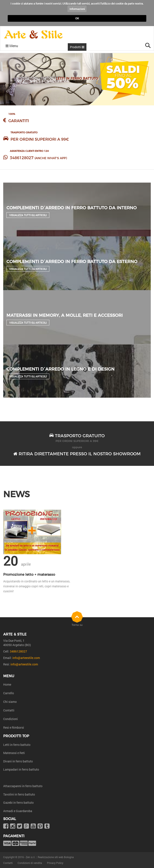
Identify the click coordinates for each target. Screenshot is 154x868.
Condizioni (11, 719)
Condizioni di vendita (30, 863)
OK (77, 18)
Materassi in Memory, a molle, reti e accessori (65, 315)
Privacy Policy (55, 863)
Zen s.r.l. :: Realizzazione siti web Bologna (50, 857)
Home (7, 684)
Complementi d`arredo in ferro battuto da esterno (72, 262)
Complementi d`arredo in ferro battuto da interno (72, 208)
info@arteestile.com (26, 658)
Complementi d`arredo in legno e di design (60, 369)
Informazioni (77, 9)
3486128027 (22, 158)
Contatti (9, 710)
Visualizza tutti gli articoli (28, 215)
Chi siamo (10, 702)
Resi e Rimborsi (14, 727)
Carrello (9, 693)
